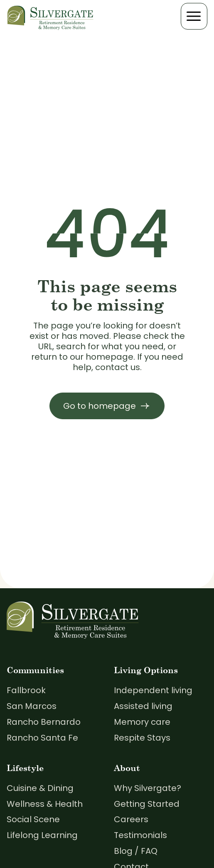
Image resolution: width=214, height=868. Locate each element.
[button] (194, 16)
